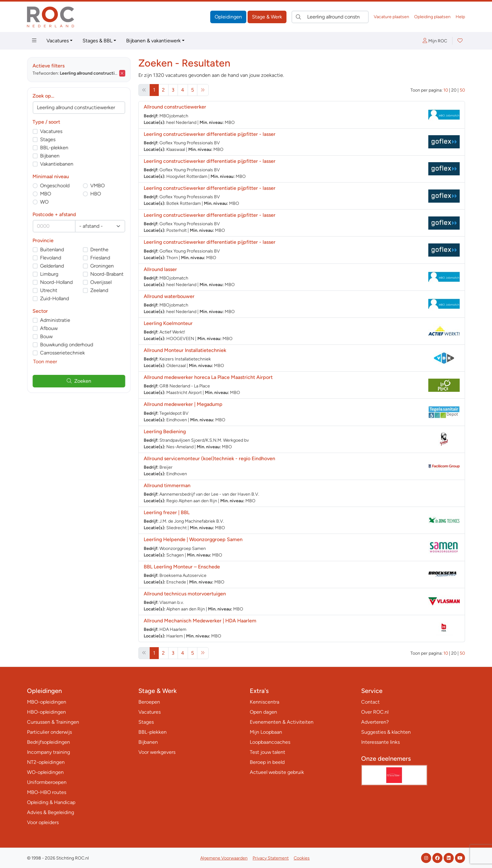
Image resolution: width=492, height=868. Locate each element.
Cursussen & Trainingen (53, 722)
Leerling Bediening (165, 431)
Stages (48, 139)
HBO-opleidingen (46, 712)
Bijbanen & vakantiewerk (153, 41)
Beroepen (149, 702)
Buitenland (52, 250)
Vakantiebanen (57, 164)
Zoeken (79, 381)
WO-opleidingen (45, 772)
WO (44, 202)
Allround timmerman (167, 485)
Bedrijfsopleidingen (48, 742)
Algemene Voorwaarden (224, 858)
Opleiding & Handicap (51, 802)
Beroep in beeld (267, 762)
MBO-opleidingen (47, 702)
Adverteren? (375, 722)
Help (460, 17)
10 (446, 90)
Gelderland (52, 266)
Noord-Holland (56, 282)
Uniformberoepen (47, 782)
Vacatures (58, 41)
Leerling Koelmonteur (168, 323)
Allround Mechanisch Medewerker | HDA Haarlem (200, 621)
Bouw (46, 336)
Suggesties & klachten (386, 732)
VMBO (98, 186)
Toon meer (45, 362)
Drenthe (99, 250)
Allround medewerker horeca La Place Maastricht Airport (208, 377)
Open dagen (263, 712)
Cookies (302, 858)
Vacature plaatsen (391, 17)
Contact (370, 702)
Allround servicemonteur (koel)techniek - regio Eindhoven (209, 458)
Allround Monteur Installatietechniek (185, 350)
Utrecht (49, 290)
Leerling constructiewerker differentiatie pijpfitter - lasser (210, 134)
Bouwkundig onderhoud (67, 345)
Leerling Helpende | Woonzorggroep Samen (193, 539)
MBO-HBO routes (47, 792)
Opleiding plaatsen (432, 17)
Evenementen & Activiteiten (282, 722)
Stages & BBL (97, 41)
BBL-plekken (54, 148)
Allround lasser (160, 269)
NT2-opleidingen (46, 762)
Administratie (55, 320)
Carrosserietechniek (63, 353)
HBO (96, 194)
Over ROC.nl (375, 712)
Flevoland (51, 258)
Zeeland (99, 290)
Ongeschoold (55, 186)
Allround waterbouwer (169, 296)
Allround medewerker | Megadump (183, 404)
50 (462, 90)
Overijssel (101, 282)
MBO (46, 194)
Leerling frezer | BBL (167, 512)
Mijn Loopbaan (266, 732)
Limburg (49, 274)
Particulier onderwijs (49, 732)
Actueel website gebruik (277, 772)
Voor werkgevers (157, 752)
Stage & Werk (267, 17)
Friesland (100, 258)
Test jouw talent (267, 752)
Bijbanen (50, 156)
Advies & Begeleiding (51, 812)
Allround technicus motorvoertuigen (185, 594)
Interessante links (380, 742)
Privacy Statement (271, 858)
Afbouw (49, 328)
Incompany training (48, 752)
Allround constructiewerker (175, 107)
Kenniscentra (265, 702)
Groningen (102, 266)
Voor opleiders (43, 822)
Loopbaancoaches (270, 742)
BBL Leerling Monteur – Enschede (182, 567)
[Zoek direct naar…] (330, 17)
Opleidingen (228, 17)
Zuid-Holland (55, 298)
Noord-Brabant (107, 274)
